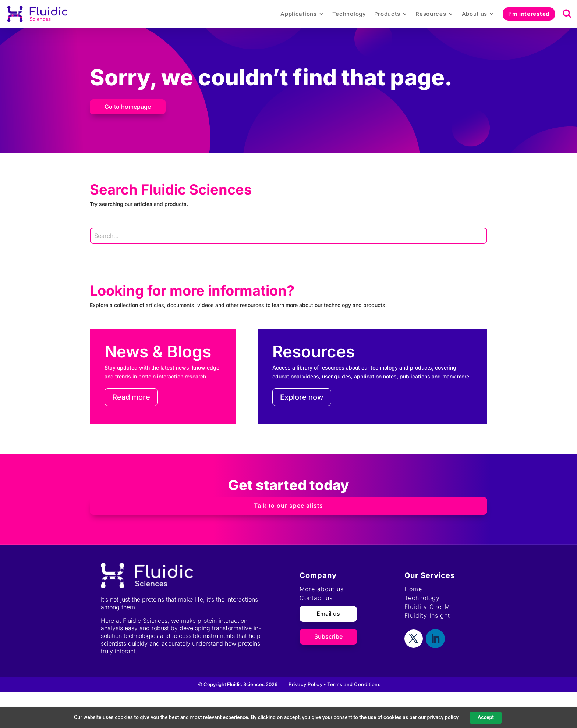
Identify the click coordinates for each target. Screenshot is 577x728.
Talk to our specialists (288, 506)
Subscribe (328, 636)
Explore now (302, 397)
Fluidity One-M (427, 607)
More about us (322, 589)
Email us (328, 614)
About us (475, 14)
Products (387, 14)
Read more (131, 397)
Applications (298, 14)
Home (413, 589)
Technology (349, 14)
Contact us (316, 598)
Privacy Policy (305, 684)
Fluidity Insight (427, 615)
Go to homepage (128, 107)
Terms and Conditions (354, 684)
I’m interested (529, 14)
